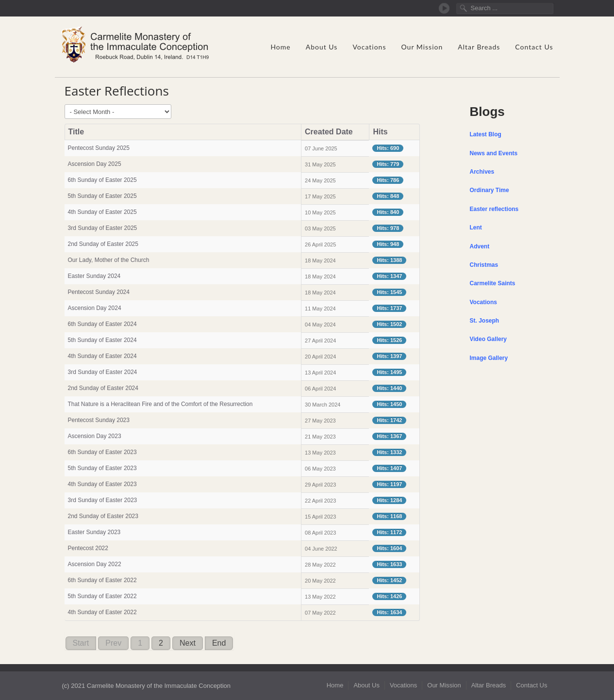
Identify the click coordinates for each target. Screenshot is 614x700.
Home (280, 47)
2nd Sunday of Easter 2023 (103, 516)
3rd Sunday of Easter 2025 (103, 228)
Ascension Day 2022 (95, 564)
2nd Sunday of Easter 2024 (103, 388)
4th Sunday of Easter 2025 (102, 212)
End (219, 643)
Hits (380, 132)
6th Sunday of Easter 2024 (102, 324)
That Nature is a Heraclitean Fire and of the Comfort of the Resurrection (160, 404)
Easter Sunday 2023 (94, 532)
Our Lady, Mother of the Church (109, 260)
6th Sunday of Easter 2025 (102, 180)
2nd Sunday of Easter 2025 (103, 244)
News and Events (494, 153)
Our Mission (422, 47)
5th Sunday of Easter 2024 (102, 340)
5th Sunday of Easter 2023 (102, 468)
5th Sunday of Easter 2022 (102, 596)
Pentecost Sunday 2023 (99, 420)
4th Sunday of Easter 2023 (102, 484)
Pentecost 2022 (88, 548)
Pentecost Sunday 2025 (100, 148)
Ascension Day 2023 (95, 436)
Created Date (329, 132)
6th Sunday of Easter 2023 (102, 452)
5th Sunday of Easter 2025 (102, 196)
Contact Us (534, 47)
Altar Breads (479, 47)
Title (76, 132)
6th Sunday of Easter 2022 (102, 580)
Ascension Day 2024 (95, 308)
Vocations (369, 47)
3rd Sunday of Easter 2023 (103, 500)
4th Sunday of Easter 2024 (102, 356)
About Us (322, 47)
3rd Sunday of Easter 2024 (103, 372)
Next (188, 643)
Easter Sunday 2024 (94, 276)
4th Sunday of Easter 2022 (102, 612)
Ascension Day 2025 (95, 164)
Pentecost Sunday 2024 (99, 292)
